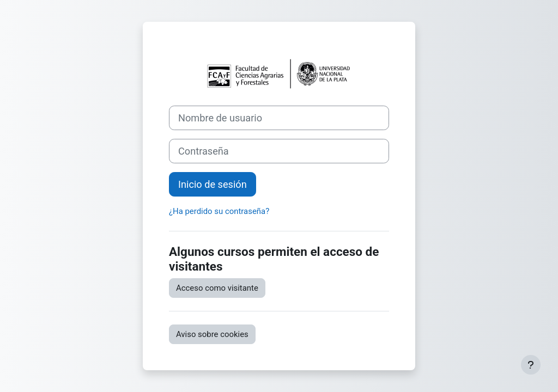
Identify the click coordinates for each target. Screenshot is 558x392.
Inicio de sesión (213, 184)
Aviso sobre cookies (212, 334)
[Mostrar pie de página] (531, 365)
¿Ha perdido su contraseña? (219, 211)
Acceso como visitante (217, 288)
